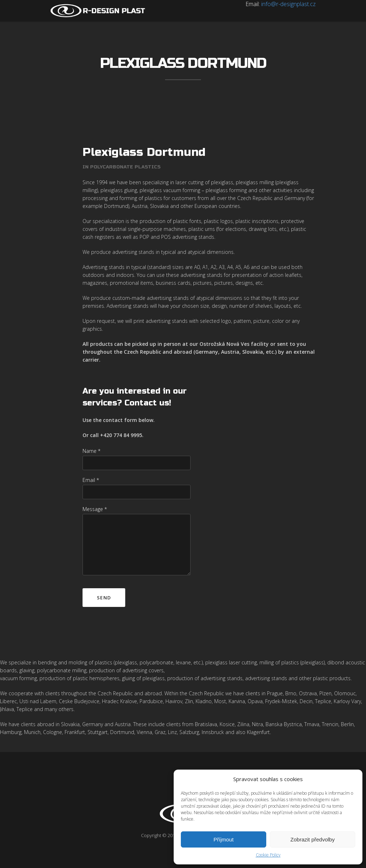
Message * (95, 509)
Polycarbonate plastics (125, 167)
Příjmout (224, 839)
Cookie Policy (268, 855)
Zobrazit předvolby (312, 839)
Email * (91, 480)
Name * (91, 451)
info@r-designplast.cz (288, 4)
